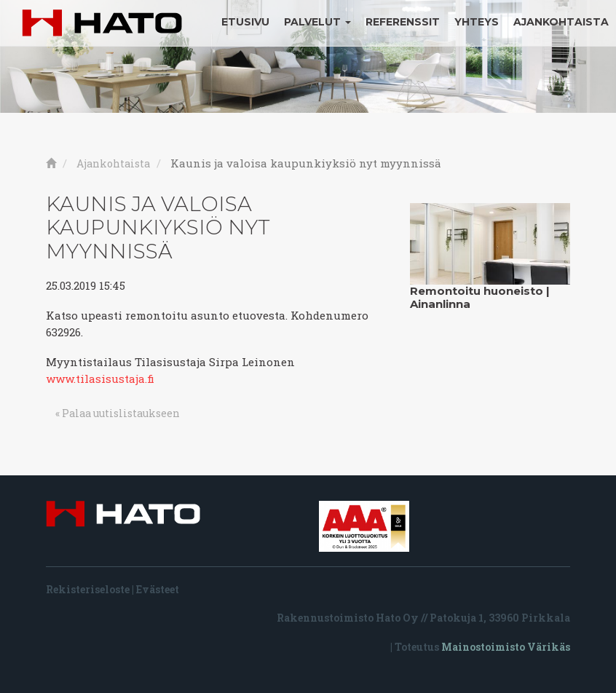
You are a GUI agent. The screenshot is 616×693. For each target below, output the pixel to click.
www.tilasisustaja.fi (100, 379)
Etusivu (245, 22)
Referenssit (403, 22)
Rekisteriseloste (88, 589)
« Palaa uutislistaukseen (118, 413)
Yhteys (477, 22)
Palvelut (317, 22)
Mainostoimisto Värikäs (506, 647)
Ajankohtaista (561, 22)
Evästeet (158, 589)
